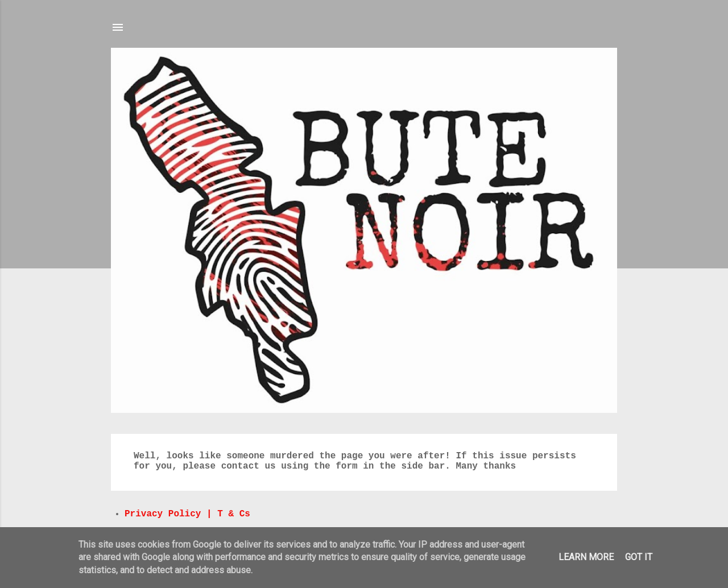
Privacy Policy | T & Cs (187, 514)
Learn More (586, 557)
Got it (639, 557)
